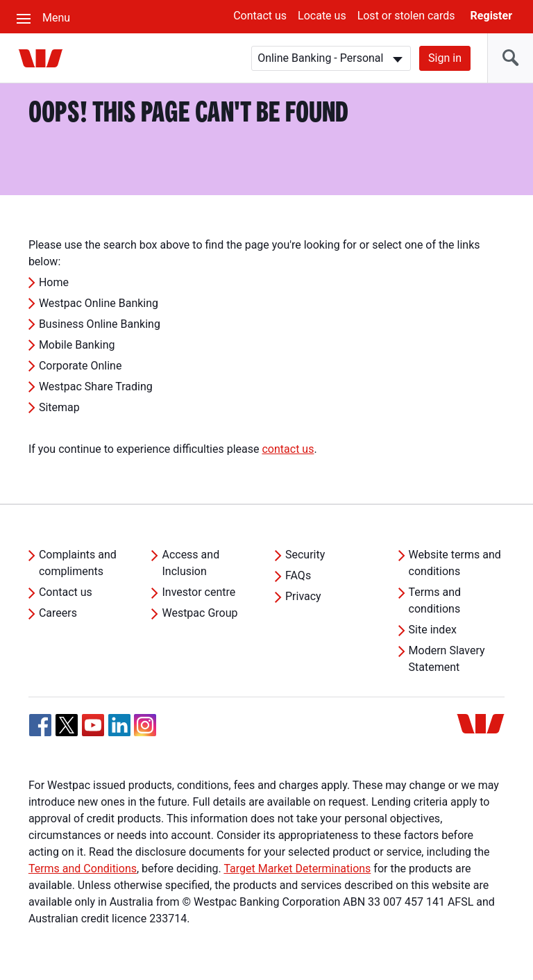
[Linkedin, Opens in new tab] (119, 725)
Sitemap (59, 407)
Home (54, 282)
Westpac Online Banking (99, 303)
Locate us (322, 16)
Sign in (445, 58)
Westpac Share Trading (96, 387)
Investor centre (198, 592)
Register (491, 16)
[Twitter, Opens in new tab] (67, 725)
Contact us (260, 16)
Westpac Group (200, 613)
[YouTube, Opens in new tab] (93, 725)
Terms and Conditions (83, 869)
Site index (433, 630)
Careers (58, 613)
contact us (288, 449)
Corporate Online (81, 366)
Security (305, 555)
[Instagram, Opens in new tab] (145, 732)
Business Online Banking (100, 324)
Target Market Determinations (297, 869)
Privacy (303, 596)
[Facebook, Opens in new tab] (40, 725)
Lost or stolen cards (406, 16)
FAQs (298, 575)
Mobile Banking (77, 345)
